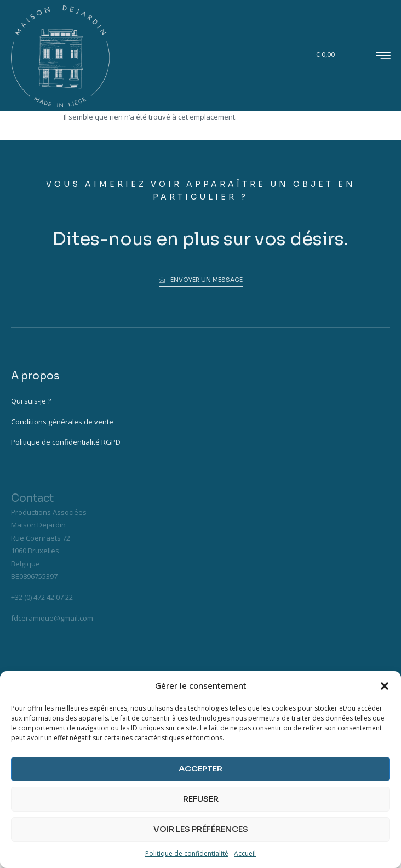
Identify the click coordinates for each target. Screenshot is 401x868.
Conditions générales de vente (62, 422)
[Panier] (326, 55)
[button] (385, 686)
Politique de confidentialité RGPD (66, 442)
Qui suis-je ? (31, 401)
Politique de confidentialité (187, 853)
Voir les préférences (201, 829)
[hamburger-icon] (383, 56)
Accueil (245, 853)
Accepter (200, 768)
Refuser (201, 799)
